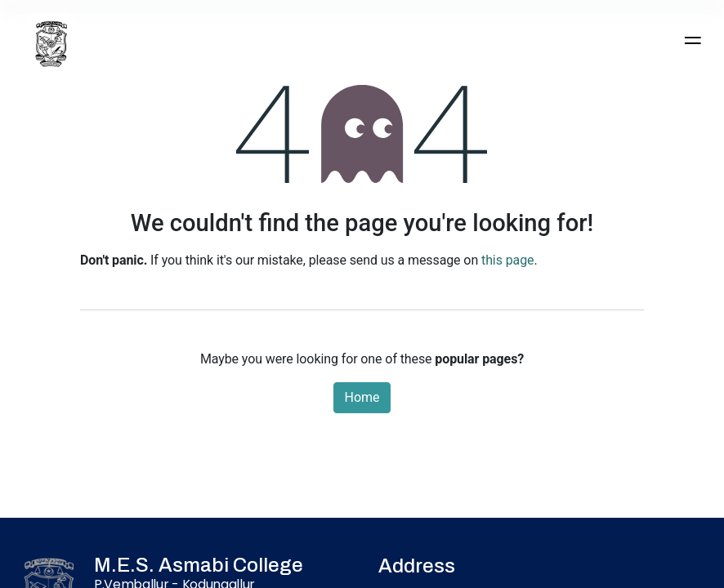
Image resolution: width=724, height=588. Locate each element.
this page (507, 260)
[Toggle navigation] (692, 40)
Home (362, 397)
